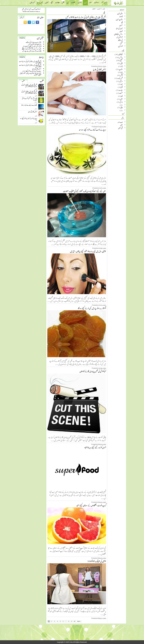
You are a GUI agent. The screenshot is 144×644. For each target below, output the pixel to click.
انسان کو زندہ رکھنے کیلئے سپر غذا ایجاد (95, 447)
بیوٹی (121, 107)
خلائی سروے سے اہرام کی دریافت (34, 42)
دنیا (122, 72)
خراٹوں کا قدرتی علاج (37, 69)
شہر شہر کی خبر (120, 37)
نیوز (122, 66)
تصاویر (121, 31)
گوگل (121, 75)
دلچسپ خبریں (119, 19)
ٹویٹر (122, 96)
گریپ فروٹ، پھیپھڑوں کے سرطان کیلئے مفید (91, 505)
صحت (121, 25)
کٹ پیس (32, 2)
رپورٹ (121, 90)
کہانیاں (47, 2)
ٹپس (68, 2)
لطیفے (52, 2)
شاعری (80, 2)
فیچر (94, 9)
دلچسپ (121, 69)
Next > (79, 621)
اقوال (63, 2)
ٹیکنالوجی (121, 54)
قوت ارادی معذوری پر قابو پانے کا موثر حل (32, 46)
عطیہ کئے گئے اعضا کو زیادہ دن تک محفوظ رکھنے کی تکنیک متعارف (30, 74)
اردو (104, 9)
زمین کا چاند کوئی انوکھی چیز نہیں (35, 44)
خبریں (85, 3)
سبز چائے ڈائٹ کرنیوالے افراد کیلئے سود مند (32, 71)
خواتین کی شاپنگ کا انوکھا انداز (97, 561)
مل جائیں (22, 17)
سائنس (121, 57)
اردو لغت (97, 2)
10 (75, 621)
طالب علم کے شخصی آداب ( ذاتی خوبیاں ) (30, 99)
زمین (121, 99)
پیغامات (57, 2)
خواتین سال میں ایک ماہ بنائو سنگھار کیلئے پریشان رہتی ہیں (88, 251)
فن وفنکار (120, 40)
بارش (121, 102)
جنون (121, 125)
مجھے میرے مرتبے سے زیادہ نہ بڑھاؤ (29, 105)
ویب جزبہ (120, 122)
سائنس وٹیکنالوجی (118, 34)
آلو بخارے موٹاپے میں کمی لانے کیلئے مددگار (92, 308)
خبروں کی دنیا (119, 28)
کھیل (121, 43)
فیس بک (120, 78)
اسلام (90, 2)
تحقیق (121, 60)
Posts (22, 38)
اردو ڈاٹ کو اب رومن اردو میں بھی (31, 9)
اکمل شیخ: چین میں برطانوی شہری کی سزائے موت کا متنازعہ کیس (30, 62)
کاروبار (121, 16)
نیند (122, 84)
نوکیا (122, 87)
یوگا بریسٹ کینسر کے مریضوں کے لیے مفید (32, 51)
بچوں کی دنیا (40, 2)
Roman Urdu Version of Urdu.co (31, 11)
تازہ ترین (120, 46)
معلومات (73, 2)
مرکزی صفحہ (104, 2)
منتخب (23, 81)
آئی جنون (120, 128)
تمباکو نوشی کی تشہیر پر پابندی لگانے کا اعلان (93, 371)
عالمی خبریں (120, 13)
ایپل (121, 63)
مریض (121, 81)
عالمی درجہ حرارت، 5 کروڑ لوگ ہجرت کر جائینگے (32, 49)
